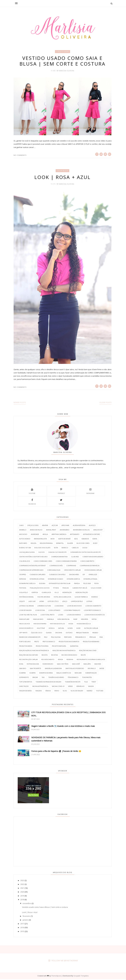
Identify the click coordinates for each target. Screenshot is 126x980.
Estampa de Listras (37, 580)
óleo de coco (37, 633)
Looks (61, 616)
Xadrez (90, 692)
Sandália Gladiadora (53, 669)
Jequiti (22, 602)
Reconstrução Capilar (28, 660)
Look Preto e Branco (92, 611)
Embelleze (93, 575)
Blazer (70, 544)
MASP (75, 620)
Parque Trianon (82, 633)
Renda (60, 660)
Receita (45, 656)
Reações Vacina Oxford (29, 656)
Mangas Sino (38, 620)
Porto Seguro (25, 642)
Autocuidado (25, 540)
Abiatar (45, 526)
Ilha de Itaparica (81, 598)
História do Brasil (26, 598)
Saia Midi (98, 665)
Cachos (41, 553)
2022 (22, 885)
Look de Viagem (25, 611)
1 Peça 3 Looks (63, 52)
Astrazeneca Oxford (91, 535)
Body (95, 544)
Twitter (61, 502)
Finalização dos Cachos (40, 589)
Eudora (42, 584)
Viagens (39, 692)
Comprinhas (71, 566)
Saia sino (23, 669)
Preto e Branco (49, 642)
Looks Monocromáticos (95, 616)
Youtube (32, 492)
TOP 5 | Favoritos (26, 683)
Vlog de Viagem (77, 692)
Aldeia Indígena (79, 526)
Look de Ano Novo (74, 607)
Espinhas (23, 580)
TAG (43, 678)
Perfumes (68, 638)
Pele (46, 638)
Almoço (92, 526)
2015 (22, 932)
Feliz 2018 (87, 584)
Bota (56, 548)
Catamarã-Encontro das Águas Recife (85, 553)
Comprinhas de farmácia (90, 566)
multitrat (41, 629)
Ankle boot (98, 531)
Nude (78, 629)
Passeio (95, 633)
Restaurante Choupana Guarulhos (91, 660)
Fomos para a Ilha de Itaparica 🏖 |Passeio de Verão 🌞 (56, 752)
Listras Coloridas (26, 607)
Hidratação (67, 593)
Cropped (23, 575)
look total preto (47, 616)
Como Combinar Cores (43, 562)
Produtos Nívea (42, 647)
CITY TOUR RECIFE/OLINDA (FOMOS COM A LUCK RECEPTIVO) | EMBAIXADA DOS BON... (68, 715)
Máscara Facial (64, 620)
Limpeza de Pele (77, 602)
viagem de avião (25, 692)
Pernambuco (80, 638)
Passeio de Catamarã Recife (30, 638)
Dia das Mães (74, 575)
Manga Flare (24, 620)
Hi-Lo (57, 593)
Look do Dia (40, 611)
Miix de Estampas (40, 624)
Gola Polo (23, 593)
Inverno (95, 598)
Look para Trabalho (72, 611)
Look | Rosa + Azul (63, 178)
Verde (70, 687)
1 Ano (21, 526)
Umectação (24, 687)
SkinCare (78, 674)
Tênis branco (73, 678)
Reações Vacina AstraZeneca (64, 651)
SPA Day (35, 678)
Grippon (35, 593)
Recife (83, 656)
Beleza (33, 544)
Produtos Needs (26, 647)
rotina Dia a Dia (33, 665)
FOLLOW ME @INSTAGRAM (65, 961)
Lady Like (32, 602)
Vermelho (80, 687)
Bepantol (60, 544)
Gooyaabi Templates (81, 977)
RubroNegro (48, 665)
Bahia (95, 540)
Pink (101, 638)
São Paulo (92, 669)
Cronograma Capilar (93, 571)
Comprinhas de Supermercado (31, 571)
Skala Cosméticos (64, 674)
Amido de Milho (36, 531)
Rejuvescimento (48, 660)
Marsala (50, 620)
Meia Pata (84, 620)
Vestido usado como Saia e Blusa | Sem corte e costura (62, 61)
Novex (70, 629)
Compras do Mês (56, 566)
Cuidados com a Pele (57, 575)
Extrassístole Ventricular (60, 584)
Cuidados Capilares (37, 575)
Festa (96, 584)
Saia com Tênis (63, 665)
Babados (85, 540)
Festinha (23, 589)
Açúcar (55, 526)
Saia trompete (35, 669)
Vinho (57, 692)
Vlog (65, 692)
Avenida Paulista (40, 540)
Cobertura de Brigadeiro (93, 557)
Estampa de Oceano (56, 580)
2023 (22, 881)
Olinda (49, 633)
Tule (86, 683)
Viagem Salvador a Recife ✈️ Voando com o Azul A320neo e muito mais (63, 727)
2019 (22, 897)
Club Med (75, 557)
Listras (89, 602)
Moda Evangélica (84, 624)
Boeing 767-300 (25, 548)
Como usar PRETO (87, 562)
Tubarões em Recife (73, 683)
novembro (27, 904)
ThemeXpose (56, 977)
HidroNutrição (82, 593)
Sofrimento (24, 678)
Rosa (21, 665)
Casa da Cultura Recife (57, 553)
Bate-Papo (23, 544)
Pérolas (93, 638)
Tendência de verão (56, 678)
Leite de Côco (53, 602)
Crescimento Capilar (72, 571)
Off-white (23, 633)
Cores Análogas (54, 571)
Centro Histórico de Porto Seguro (33, 557)
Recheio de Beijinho (69, 656)
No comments (20, 156)
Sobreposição (91, 674)
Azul (76, 540)
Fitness (56, 589)
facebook (32, 502)
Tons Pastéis (87, 678)
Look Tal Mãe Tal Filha (28, 616)
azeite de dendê (64, 540)
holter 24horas (44, 598)
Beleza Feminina (46, 544)
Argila (45, 535)
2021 (22, 889)
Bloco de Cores (83, 544)
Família (77, 584)
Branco (65, 548)
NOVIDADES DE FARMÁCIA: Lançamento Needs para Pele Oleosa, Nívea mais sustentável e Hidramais (66, 740)
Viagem (91, 687)
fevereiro (26, 917)
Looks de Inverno (74, 616)
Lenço (65, 602)
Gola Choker (96, 589)
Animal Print (51, 531)
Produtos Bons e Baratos (69, 642)
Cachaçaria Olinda (27, 553)
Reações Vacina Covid (88, 651)
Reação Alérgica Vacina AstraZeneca (34, 651)
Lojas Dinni (59, 607)
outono (69, 633)
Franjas (66, 589)
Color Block (62, 171)
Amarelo (23, 531)
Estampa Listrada (90, 580)
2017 (22, 924)
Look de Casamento (93, 607)
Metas (94, 620)
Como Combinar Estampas (66, 562)
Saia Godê (76, 665)
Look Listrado (54, 611)
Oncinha (59, 633)
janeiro (26, 921)
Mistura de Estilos (57, 624)
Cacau (85, 548)
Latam (42, 602)
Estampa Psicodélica (27, 584)
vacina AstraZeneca (40, 687)
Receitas (54, 656)
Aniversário (64, 531)
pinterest (61, 492)
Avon (53, 540)
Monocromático (26, 629)
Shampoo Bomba (46, 674)
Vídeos (48, 692)
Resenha (70, 660)
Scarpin (32, 674)
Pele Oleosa (56, 638)
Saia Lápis (87, 665)
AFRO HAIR (65, 526)
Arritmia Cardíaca (59, 535)
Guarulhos (46, 593)
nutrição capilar (91, 629)
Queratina (74, 647)
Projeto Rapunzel (59, 647)
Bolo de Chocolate (42, 548)
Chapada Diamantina (59, 557)
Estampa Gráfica (73, 580)
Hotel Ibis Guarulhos (62, 598)
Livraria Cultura (44, 607)
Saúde (102, 669)
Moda (71, 624)
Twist (94, 683)
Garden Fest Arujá (80, 589)
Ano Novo (23, 535)
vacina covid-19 (58, 687)
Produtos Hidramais (91, 642)
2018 (22, 900)
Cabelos (75, 548)
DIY (84, 575)
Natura (61, 629)
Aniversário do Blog (81, 531)
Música (52, 629)
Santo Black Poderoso (75, 669)
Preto (37, 642)
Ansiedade (35, 535)
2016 (22, 928)
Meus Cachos (24, 624)
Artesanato (75, 535)
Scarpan (22, 674)
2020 (22, 893)
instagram (90, 492)
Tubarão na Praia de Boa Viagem (48, 683)
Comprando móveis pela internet (33, 566)
